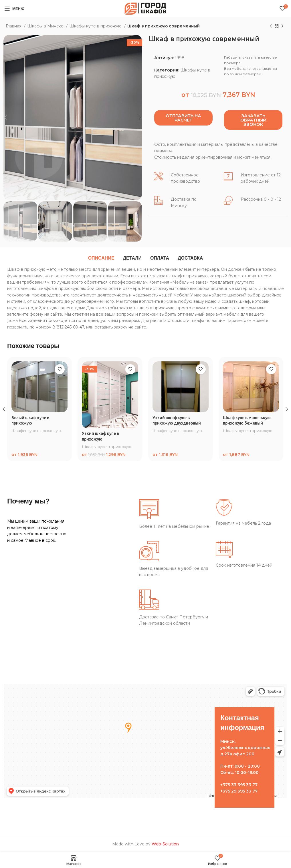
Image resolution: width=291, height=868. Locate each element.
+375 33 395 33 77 (239, 785)
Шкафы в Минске (46, 26)
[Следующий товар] (282, 26)
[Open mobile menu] (14, 9)
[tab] (101, 258)
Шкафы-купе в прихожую (96, 26)
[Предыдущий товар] (271, 26)
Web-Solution (165, 844)
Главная (14, 26)
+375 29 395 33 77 (239, 791)
